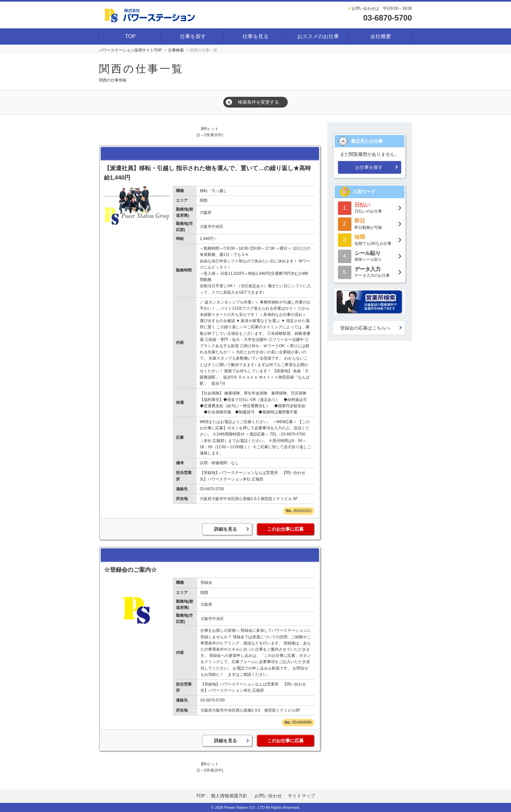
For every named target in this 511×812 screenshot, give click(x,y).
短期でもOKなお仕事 (370, 239)
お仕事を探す (369, 167)
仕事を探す (193, 36)
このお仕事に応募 (285, 529)
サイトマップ (301, 796)
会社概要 (381, 36)
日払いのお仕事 (370, 207)
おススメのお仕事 (318, 36)
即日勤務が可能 (370, 223)
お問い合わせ (268, 796)
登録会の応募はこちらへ (365, 328)
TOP (131, 36)
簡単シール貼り (370, 256)
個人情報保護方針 (230, 796)
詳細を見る (226, 529)
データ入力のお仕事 (370, 272)
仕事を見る (255, 36)
